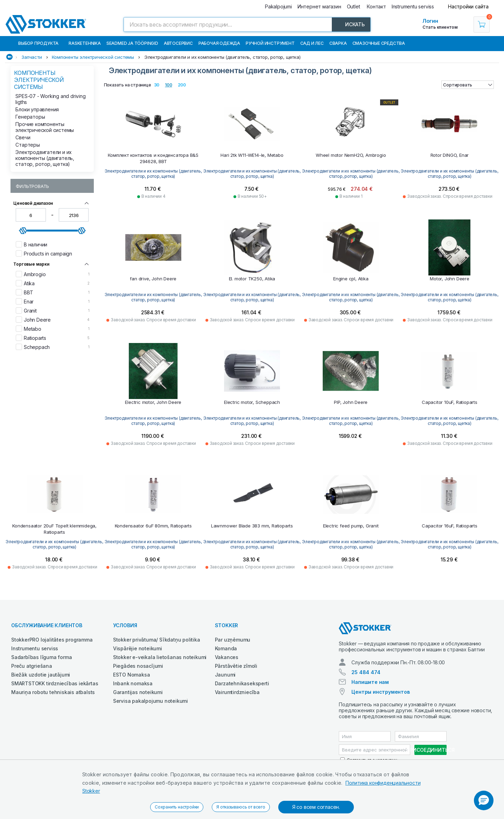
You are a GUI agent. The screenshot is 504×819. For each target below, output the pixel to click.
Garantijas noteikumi (138, 692)
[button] (484, 800)
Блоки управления (37, 109)
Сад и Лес (312, 43)
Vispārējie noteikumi (138, 648)
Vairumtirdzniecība (237, 692)
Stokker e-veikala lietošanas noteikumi (160, 657)
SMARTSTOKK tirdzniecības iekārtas (55, 683)
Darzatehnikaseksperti (242, 683)
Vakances (227, 657)
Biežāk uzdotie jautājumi (41, 675)
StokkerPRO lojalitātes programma (52, 640)
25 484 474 (366, 672)
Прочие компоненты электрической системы (45, 127)
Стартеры (27, 145)
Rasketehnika (85, 43)
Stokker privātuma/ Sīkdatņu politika (157, 640)
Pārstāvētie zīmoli (236, 666)
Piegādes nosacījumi (138, 666)
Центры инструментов (380, 692)
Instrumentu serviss (35, 648)
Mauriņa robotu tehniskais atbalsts (53, 692)
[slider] (23, 231)
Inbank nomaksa (133, 683)
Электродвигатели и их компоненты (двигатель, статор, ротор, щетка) (222, 57)
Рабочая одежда (219, 43)
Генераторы (30, 117)
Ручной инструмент (270, 43)
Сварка (338, 43)
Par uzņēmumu (233, 640)
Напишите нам (370, 682)
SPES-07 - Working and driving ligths (50, 99)
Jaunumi (225, 675)
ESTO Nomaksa (132, 675)
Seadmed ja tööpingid (132, 43)
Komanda (226, 648)
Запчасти (31, 57)
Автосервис (178, 43)
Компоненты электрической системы (93, 57)
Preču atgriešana (32, 666)
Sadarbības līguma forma (41, 657)
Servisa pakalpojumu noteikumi (150, 701)
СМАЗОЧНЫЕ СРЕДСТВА (379, 43)
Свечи (23, 137)
